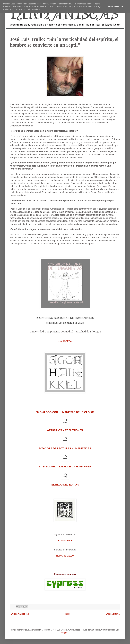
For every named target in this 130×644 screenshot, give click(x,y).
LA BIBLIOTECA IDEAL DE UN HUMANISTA (65, 467)
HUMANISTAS (65, 541)
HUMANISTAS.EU (65, 556)
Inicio (67, 614)
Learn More (113, 6)
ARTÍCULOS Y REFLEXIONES (65, 430)
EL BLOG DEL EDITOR (65, 485)
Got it (125, 6)
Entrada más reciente (20, 614)
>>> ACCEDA (65, 341)
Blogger (65, 633)
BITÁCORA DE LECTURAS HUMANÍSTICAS (65, 448)
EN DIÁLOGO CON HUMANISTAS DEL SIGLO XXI (65, 412)
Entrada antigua (113, 614)
